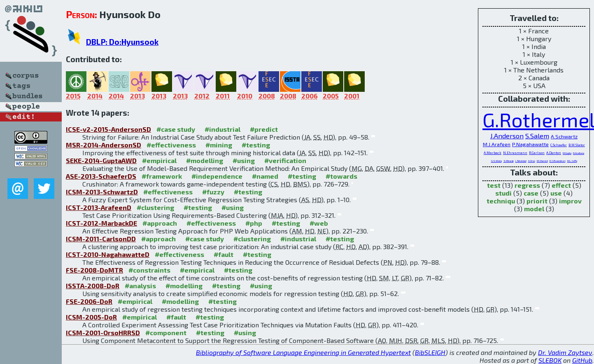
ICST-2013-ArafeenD (99, 207)
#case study (176, 129)
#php (254, 223)
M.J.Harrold (542, 161)
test (494, 185)
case (531, 193)
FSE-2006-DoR (89, 301)
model (534, 209)
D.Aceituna (579, 153)
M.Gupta (567, 153)
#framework (162, 176)
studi (503, 193)
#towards (341, 176)
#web (319, 223)
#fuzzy (213, 192)
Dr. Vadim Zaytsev (565, 352)
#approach (160, 223)
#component (166, 332)
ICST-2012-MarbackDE (101, 223)
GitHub (582, 360)
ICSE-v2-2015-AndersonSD (108, 129)
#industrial (222, 129)
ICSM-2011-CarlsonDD (101, 239)
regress (527, 185)
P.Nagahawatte (530, 144)
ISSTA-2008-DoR (93, 286)
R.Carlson (537, 153)
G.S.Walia (496, 161)
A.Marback (493, 153)
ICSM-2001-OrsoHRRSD (103, 332)
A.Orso (532, 161)
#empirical (159, 160)
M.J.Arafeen (497, 144)
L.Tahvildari (521, 161)
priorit (537, 201)
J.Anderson (507, 135)
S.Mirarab (509, 161)
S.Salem (537, 135)
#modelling (205, 160)
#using (244, 160)
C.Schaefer (559, 145)
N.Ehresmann (515, 153)
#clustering (155, 207)
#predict (264, 129)
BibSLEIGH (430, 352)
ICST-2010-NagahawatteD (108, 254)
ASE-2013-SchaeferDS (101, 176)
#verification (285, 160)
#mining (219, 145)
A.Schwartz (564, 136)
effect (561, 185)
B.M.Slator (577, 145)
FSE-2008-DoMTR (94, 270)
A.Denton (554, 153)
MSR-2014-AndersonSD (104, 145)
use (556, 193)
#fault (224, 254)
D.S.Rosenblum (558, 161)
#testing (256, 145)
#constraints (149, 270)
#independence (217, 176)
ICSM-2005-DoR (91, 317)
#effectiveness (171, 145)
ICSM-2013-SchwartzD (102, 192)
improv (570, 201)
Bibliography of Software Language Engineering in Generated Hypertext (303, 352)
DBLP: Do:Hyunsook (122, 42)
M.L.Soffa (572, 161)
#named (265, 176)
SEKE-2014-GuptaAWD (101, 160)
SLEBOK (550, 360)
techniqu (501, 201)
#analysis (140, 286)
